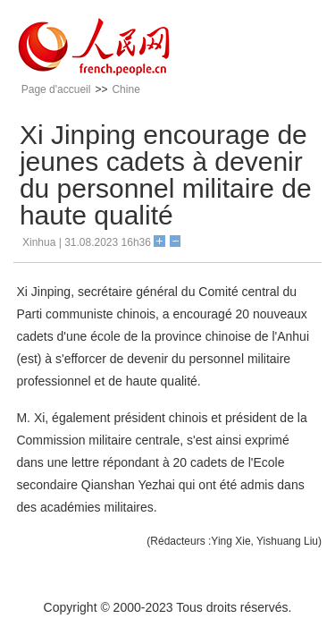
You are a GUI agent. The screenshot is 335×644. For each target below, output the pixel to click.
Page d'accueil (56, 89)
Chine (126, 89)
